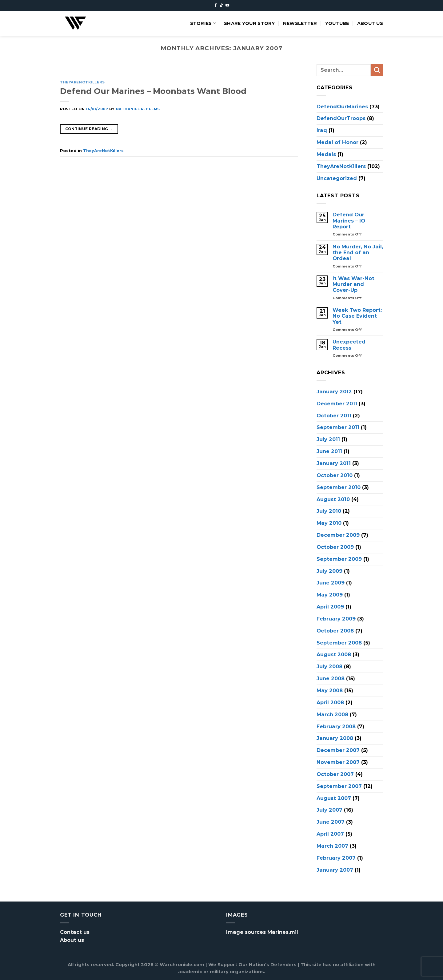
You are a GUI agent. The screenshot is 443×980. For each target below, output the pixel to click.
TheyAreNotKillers (82, 82)
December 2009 (338, 535)
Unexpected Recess (349, 345)
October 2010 (335, 475)
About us (370, 23)
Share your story (249, 23)
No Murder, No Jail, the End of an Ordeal (358, 252)
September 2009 (339, 559)
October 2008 (335, 630)
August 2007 (334, 798)
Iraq (322, 130)
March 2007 (332, 846)
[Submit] (377, 70)
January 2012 (334, 391)
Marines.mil (283, 932)
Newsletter (300, 23)
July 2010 (329, 511)
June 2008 (331, 678)
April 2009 (330, 607)
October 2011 (334, 415)
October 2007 (335, 774)
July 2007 (329, 810)
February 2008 (336, 726)
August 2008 (334, 654)
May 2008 (330, 690)
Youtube (337, 23)
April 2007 (330, 834)
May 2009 (330, 595)
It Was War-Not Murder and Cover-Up (353, 284)
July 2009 (329, 571)
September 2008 (339, 642)
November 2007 (338, 762)
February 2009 (336, 619)
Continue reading (89, 129)
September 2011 (338, 427)
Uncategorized (337, 178)
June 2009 (331, 583)
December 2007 (338, 750)
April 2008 (330, 702)
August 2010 (333, 499)
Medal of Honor (337, 142)
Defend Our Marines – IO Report (349, 221)
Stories (203, 23)
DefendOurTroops (341, 118)
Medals (326, 154)
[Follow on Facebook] (216, 6)
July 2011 (328, 439)
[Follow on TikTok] (221, 6)
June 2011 (329, 451)
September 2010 (339, 487)
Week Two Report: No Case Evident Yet (357, 316)
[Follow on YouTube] (227, 6)
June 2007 (331, 822)
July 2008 (329, 666)
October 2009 (335, 547)
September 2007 (339, 786)
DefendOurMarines (342, 106)
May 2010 (329, 523)
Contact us (75, 932)
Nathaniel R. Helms (138, 109)
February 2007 (336, 857)
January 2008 (335, 738)
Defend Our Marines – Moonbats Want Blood (153, 91)
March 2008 (332, 714)
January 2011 (334, 463)
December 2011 (337, 403)
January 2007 (335, 870)
